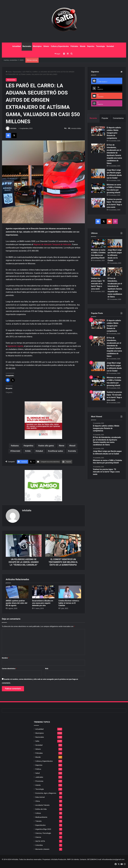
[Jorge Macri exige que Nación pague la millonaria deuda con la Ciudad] (98, 173)
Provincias (39, 781)
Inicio (9, 72)
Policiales (74, 46)
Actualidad (16, 46)
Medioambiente (41, 817)
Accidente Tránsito (42, 805)
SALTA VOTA (40, 841)
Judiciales (39, 777)
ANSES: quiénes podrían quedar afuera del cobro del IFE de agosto (16, 603)
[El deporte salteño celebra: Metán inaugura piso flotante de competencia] (98, 131)
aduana (15, 446)
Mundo (83, 46)
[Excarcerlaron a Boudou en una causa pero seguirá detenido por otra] (43, 592)
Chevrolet (16, 451)
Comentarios (118, 118)
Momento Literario (42, 849)
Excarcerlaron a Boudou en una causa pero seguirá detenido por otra (43, 603)
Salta (37, 741)
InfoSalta (13, 128)
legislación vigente (15, 346)
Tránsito (38, 821)
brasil (73, 446)
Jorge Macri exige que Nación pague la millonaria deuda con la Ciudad (115, 255)
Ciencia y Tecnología (43, 833)
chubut (40, 451)
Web (47, 669)
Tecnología (100, 46)
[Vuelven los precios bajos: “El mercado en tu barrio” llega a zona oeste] (98, 203)
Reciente (93, 118)
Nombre (5, 658)
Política (38, 769)
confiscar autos (56, 451)
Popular (105, 118)
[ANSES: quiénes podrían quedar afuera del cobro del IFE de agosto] (17, 592)
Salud (37, 773)
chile (28, 451)
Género (46, 46)
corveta (72, 451)
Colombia (39, 845)
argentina (29, 446)
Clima (38, 801)
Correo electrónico (9, 669)
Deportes (91, 46)
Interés (38, 785)
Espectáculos (40, 825)
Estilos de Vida (41, 809)
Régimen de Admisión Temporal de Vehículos (52, 244)
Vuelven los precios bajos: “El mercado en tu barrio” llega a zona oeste (98, 284)
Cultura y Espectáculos (60, 46)
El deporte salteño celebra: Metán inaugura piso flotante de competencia (114, 133)
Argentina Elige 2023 (43, 829)
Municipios (37, 46)
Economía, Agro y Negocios (46, 793)
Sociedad (110, 46)
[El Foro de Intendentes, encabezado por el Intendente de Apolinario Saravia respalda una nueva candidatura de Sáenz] (98, 148)
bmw (62, 446)
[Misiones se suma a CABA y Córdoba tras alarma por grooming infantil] (98, 188)
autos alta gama (47, 446)
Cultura (38, 813)
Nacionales (27, 46)
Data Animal (40, 797)
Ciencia (38, 837)
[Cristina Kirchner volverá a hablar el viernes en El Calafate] (70, 592)
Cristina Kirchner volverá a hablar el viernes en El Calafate (69, 603)
